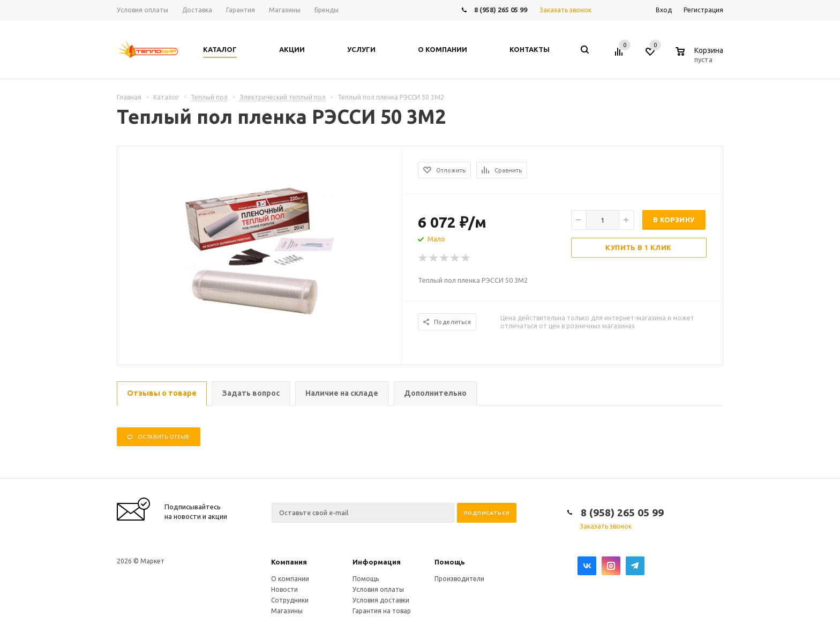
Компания (289, 562)
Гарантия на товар (382, 611)
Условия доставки (381, 600)
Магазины (287, 611)
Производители (459, 579)
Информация (377, 562)
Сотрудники (290, 600)
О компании (290, 579)
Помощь (450, 562)
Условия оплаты (378, 589)
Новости (284, 589)
